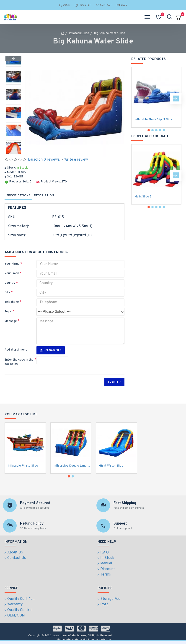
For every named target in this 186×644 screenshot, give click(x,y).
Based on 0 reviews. (44, 160)
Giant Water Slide (111, 466)
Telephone (12, 302)
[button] (13, 155)
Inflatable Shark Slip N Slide (153, 120)
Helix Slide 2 (143, 197)
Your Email (12, 273)
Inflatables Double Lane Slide (72, 466)
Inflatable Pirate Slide (23, 466)
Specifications (18, 196)
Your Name (12, 264)
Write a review (76, 160)
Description (44, 196)
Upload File (51, 350)
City (7, 293)
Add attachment (16, 350)
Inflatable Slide (79, 33)
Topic (8, 312)
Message (11, 321)
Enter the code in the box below (19, 362)
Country (10, 283)
